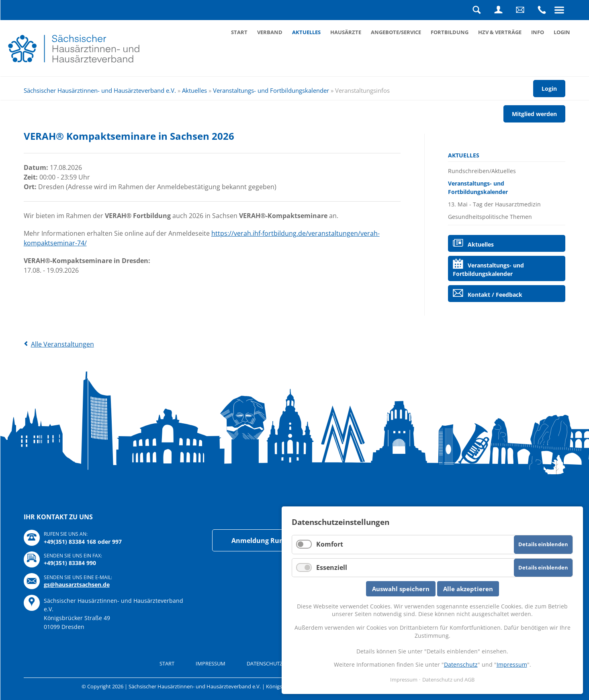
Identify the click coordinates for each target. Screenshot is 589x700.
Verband (270, 32)
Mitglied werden (534, 114)
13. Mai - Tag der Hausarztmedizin (494, 204)
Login (498, 10)
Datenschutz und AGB (276, 663)
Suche (477, 10)
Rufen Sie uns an (542, 10)
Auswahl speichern (401, 589)
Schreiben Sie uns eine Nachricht (520, 10)
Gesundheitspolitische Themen (490, 217)
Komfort (330, 544)
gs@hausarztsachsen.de (77, 585)
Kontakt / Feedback (495, 295)
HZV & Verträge (500, 32)
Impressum (211, 663)
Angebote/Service (396, 32)
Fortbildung (450, 32)
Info (538, 32)
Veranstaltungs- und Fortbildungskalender (271, 90)
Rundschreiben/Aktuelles (482, 171)
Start (239, 32)
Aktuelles (306, 32)
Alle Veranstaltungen (62, 344)
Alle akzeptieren (468, 589)
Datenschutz (461, 664)
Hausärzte (346, 32)
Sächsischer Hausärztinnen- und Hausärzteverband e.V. (100, 90)
